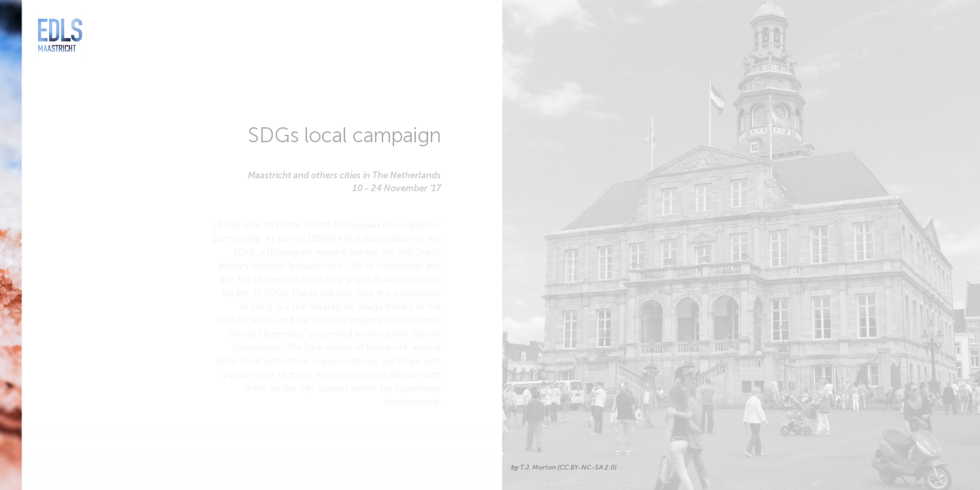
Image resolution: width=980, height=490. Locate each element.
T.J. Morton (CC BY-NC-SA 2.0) (567, 468)
